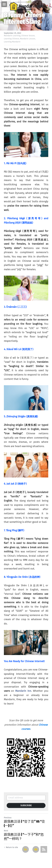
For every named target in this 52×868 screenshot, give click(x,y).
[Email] (36, 849)
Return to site (11, 847)
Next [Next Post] (6, 831)
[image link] (26, 6)
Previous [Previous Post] (8, 818)
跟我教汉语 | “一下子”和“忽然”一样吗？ (24, 837)
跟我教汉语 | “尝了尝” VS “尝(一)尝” (24, 824)
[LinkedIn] (26, 849)
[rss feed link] (44, 849)
